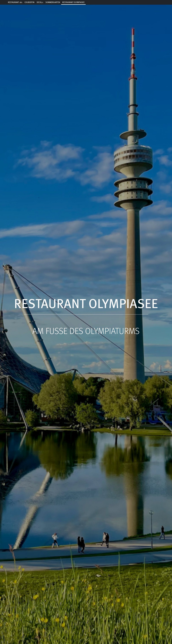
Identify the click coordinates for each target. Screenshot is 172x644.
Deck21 (40, 2)
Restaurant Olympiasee (73, 2)
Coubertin (29, 2)
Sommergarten (53, 2)
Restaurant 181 (15, 2)
